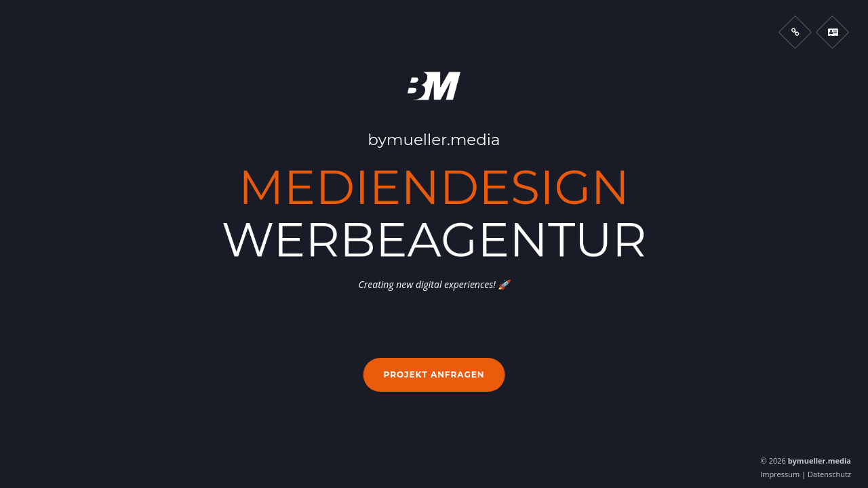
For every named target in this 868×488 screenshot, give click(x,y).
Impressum (780, 474)
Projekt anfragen (434, 374)
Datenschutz (829, 474)
